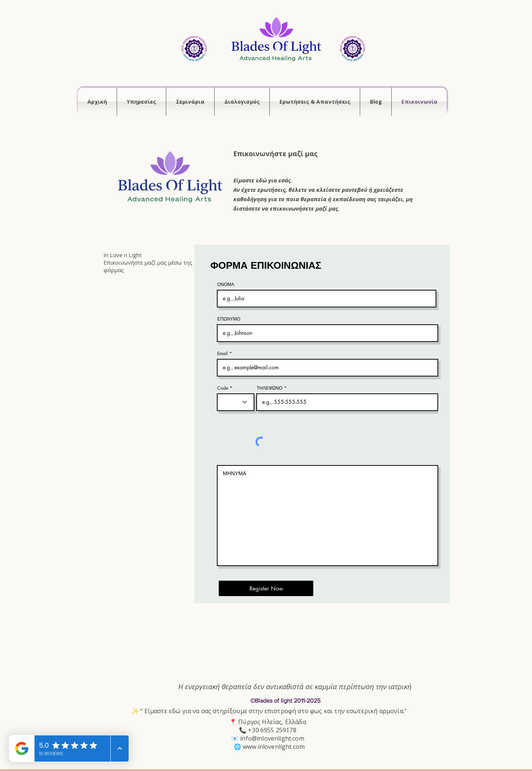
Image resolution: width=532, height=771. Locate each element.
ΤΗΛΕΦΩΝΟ (270, 388)
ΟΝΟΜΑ (226, 285)
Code (223, 388)
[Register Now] (266, 588)
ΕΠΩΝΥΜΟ (229, 319)
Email (222, 354)
